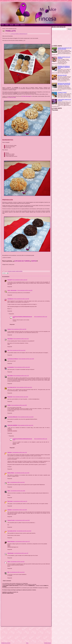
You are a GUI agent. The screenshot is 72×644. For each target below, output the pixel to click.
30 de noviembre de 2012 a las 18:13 (24, 387)
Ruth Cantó (10, 501)
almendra (10, 271)
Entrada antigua (48, 643)
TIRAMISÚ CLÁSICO (62, 92)
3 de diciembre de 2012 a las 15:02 (24, 531)
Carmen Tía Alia (11, 520)
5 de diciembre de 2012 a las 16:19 (17, 572)
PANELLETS (11, 31)
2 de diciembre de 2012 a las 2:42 (20, 501)
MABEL (9, 405)
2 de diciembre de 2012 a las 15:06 (19, 510)
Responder (10, 287)
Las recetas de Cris (12, 387)
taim (8, 350)
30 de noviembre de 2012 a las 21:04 (25, 425)
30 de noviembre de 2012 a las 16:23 (22, 367)
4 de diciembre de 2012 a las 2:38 (21, 553)
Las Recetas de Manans (13, 359)
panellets (21, 271)
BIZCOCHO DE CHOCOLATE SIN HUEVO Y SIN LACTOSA (64, 84)
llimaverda (10, 397)
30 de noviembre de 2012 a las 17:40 (21, 376)
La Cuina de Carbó (12, 97)
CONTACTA (23, 25)
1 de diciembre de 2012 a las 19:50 (18, 491)
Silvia (9, 491)
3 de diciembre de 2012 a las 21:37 (22, 541)
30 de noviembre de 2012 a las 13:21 (21, 339)
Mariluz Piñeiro (11, 473)
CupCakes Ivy (11, 299)
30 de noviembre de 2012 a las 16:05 (26, 359)
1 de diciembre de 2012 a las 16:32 (17, 482)
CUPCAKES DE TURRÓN (22, 261)
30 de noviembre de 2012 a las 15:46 (18, 350)
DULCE (7, 25)
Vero (8, 482)
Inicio (27, 643)
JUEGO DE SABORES (12, 425)
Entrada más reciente (6, 643)
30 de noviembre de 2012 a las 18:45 (20, 397)
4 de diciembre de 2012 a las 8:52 (17, 562)
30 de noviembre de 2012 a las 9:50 (25, 290)
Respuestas (11, 314)
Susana (9, 329)
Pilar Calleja (10, 376)
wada (9, 562)
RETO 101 (17, 25)
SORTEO (34, 261)
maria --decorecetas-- (12, 290)
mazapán (14, 271)
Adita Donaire (11, 553)
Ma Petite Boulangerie (26, 96)
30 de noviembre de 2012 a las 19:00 (19, 405)
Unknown (10, 452)
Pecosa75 (10, 280)
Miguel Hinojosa (11, 541)
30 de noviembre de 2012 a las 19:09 (26, 417)
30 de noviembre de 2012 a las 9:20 (20, 280)
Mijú (8, 572)
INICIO (3, 25)
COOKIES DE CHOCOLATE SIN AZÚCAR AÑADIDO (65, 48)
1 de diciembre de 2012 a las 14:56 (22, 473)
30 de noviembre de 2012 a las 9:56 (19, 329)
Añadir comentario (7, 581)
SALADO (12, 25)
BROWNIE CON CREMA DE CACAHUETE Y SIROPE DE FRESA (64, 67)
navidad (17, 271)
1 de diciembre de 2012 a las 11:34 (19, 452)
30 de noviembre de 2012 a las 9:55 (21, 299)
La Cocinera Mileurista (12, 417)
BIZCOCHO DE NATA (62, 75)
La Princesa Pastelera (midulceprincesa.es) (19, 34)
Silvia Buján (10, 339)
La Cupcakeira (11, 367)
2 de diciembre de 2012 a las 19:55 (22, 520)
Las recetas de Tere (12, 531)
